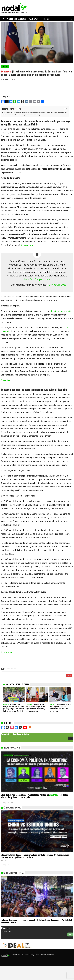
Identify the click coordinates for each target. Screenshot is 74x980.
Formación (45, 19)
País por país (12, 19)
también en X (27, 245)
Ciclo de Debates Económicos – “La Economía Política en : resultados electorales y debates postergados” (34, 810)
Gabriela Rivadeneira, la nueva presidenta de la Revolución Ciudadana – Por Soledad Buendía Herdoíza (36, 935)
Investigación (34, 19)
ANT (3, 817)
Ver (70, 949)
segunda (8, 669)
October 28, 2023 (57, 285)
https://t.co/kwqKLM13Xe (37, 279)
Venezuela (5, 67)
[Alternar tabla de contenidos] (64, 109)
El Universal (7, 652)
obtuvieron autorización (61, 311)
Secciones (22, 19)
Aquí (70, 752)
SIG (8, 817)
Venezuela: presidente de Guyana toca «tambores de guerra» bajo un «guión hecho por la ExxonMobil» (35, 112)
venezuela (15, 669)
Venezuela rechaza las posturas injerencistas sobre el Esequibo (23, 115)
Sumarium (6, 380)
